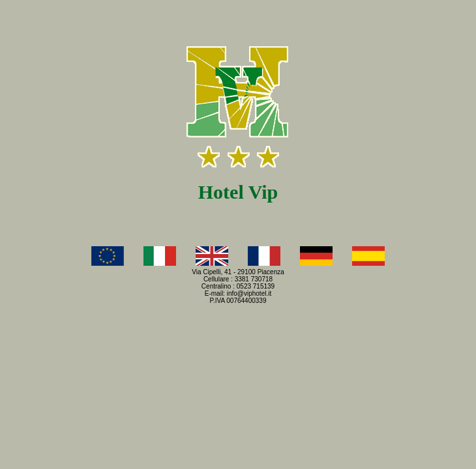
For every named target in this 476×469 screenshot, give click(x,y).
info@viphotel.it (249, 293)
